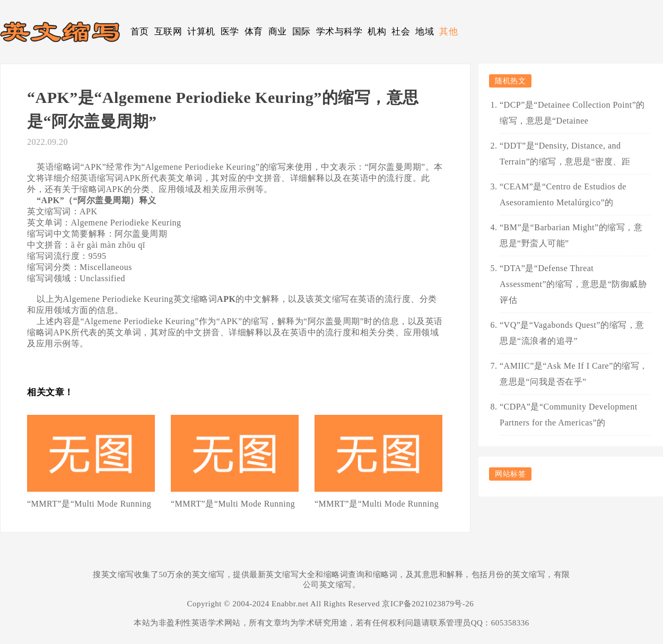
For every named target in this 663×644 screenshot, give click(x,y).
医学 (230, 32)
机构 (377, 32)
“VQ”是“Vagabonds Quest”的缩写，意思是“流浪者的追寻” (572, 333)
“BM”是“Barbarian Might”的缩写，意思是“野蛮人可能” (571, 235)
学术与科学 (339, 32)
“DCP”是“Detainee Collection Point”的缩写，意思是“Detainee (572, 113)
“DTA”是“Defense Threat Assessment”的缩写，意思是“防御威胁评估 (573, 284)
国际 (302, 32)
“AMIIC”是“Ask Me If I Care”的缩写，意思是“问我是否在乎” (574, 374)
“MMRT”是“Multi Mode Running (89, 504)
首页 (140, 32)
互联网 (168, 32)
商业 (278, 32)
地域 (425, 32)
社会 (401, 32)
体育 (254, 32)
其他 (448, 32)
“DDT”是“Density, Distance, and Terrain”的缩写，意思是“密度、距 (565, 154)
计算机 (201, 32)
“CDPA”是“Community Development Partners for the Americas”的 (569, 415)
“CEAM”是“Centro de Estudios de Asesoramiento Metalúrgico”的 (563, 194)
